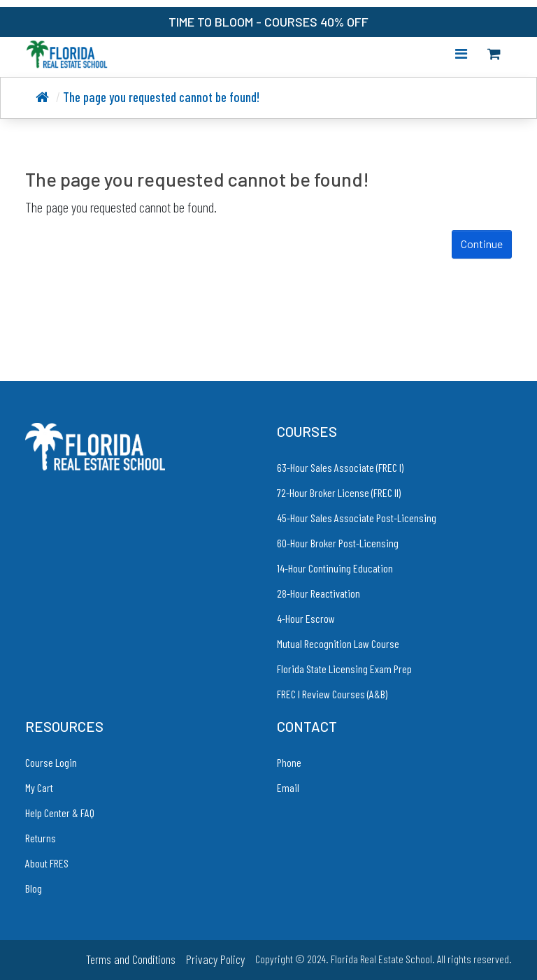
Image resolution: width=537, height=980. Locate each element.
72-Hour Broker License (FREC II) (339, 492)
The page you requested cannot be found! (161, 97)
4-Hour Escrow (306, 618)
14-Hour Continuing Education (335, 568)
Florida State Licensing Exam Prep (344, 669)
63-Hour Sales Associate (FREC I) (340, 467)
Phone (289, 762)
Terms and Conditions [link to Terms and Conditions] (131, 959)
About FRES (47, 863)
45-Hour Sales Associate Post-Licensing (357, 518)
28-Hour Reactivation (318, 593)
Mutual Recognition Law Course (338, 643)
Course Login (51, 762)
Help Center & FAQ (60, 813)
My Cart (39, 787)
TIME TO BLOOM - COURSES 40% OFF (268, 22)
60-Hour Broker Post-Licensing (338, 543)
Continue (482, 244)
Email (288, 787)
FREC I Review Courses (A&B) (332, 694)
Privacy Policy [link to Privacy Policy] (215, 959)
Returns (41, 838)
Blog (34, 888)
